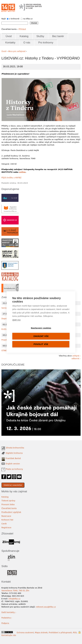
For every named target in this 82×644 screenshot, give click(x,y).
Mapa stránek (41, 632)
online (22, 172)
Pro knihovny (46, 43)
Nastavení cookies (41, 328)
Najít (4, 19)
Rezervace (6, 516)
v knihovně (14, 19)
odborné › (76, 358)
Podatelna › (7, 618)
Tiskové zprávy (8, 501)
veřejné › (76, 356)
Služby (40, 36)
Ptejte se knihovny (14, 469)
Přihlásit (22, 29)
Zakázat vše (41, 336)
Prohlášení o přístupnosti (60, 632)
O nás (27, 43)
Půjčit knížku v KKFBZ (11, 178)
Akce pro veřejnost (17, 51)
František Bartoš (13, 458)
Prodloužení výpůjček (11, 512)
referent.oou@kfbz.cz (46, 607)
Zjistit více (16, 320)
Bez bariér (58, 36)
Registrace (6, 527)
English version (13, 464)
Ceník (4, 524)
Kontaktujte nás (9, 635)
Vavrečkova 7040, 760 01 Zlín (15, 591)
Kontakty (10, 43)
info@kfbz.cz (14, 599)
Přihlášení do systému (79, 632)
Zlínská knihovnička (15, 448)
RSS (75, 632)
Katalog (24, 36)
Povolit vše (41, 344)
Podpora (6, 623)
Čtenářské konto (9, 508)
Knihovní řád (7, 520)
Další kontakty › (9, 612)
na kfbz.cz (28, 19)
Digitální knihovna (14, 453)
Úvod (9, 36)
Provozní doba (8, 504)
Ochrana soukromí (25, 632)
